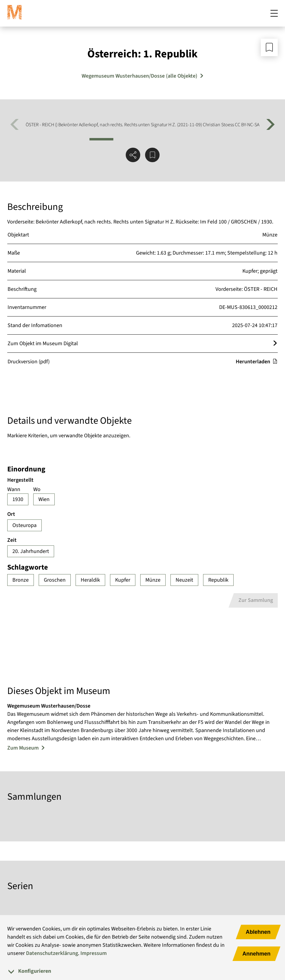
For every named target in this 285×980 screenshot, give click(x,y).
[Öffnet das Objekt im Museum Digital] (275, 344)
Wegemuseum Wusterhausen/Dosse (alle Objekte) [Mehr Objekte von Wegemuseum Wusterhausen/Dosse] (139, 76)
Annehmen (256, 954)
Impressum (94, 953)
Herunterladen (257, 362)
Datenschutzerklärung (52, 953)
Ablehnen (258, 932)
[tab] (142, 971)
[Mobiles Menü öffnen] (274, 13)
